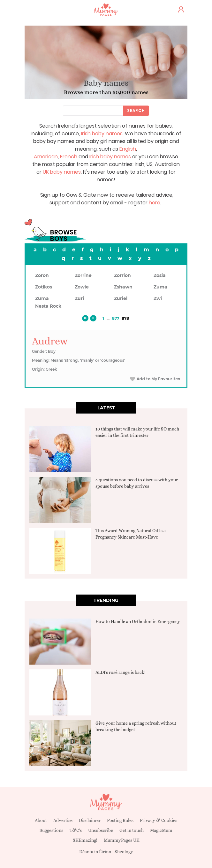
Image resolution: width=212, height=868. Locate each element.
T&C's (76, 830)
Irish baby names (102, 134)
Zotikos (44, 287)
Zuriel (121, 298)
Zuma (160, 287)
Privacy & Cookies (159, 820)
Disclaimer (90, 820)
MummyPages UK (122, 840)
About (41, 820)
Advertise (63, 820)
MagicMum (161, 830)
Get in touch (132, 830)
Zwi (158, 298)
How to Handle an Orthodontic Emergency (138, 621)
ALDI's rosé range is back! (121, 672)
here (155, 203)
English (128, 149)
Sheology (124, 852)
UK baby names (62, 172)
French (69, 157)
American (46, 157)
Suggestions (51, 830)
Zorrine (83, 275)
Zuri (79, 298)
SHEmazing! (85, 840)
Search (136, 110)
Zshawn (123, 287)
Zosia (160, 275)
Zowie (82, 287)
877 (116, 318)
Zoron (42, 275)
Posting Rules (120, 820)
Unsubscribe (101, 830)
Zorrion (122, 275)
